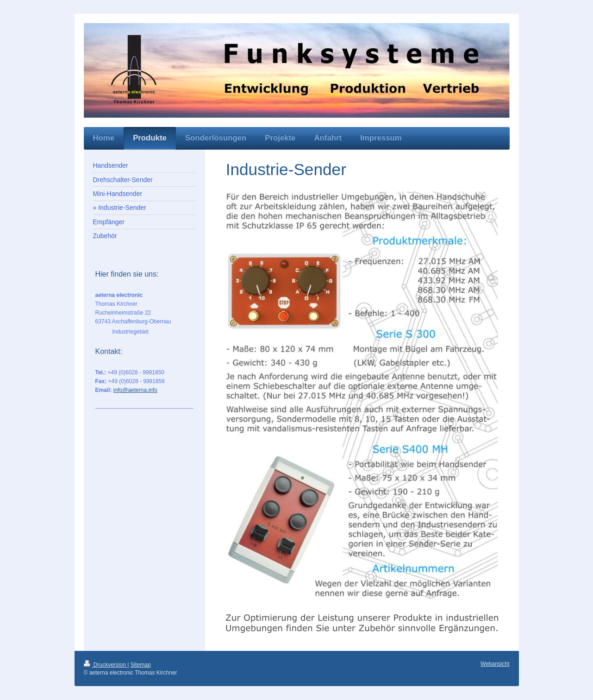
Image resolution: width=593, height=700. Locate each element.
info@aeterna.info (135, 390)
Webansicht (495, 664)
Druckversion (106, 665)
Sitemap (141, 665)
